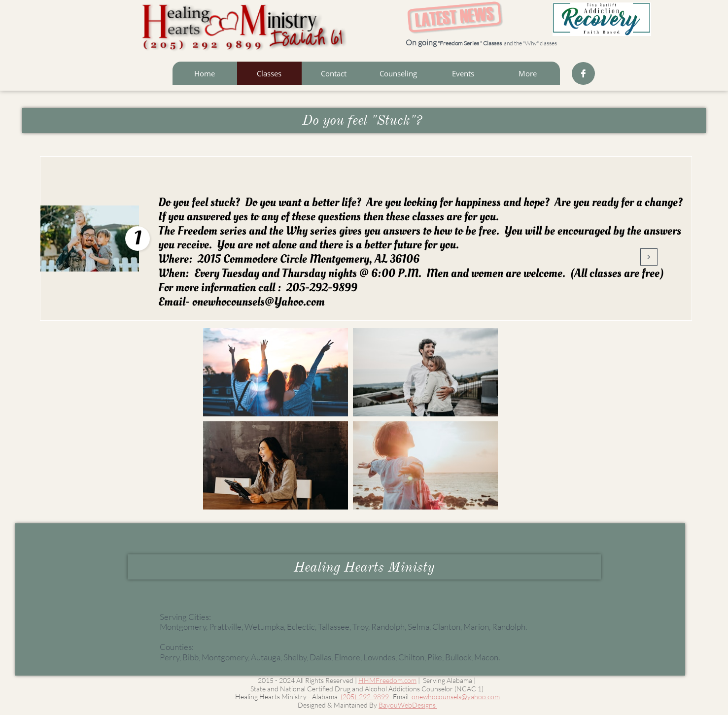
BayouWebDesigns (408, 705)
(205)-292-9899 (365, 697)
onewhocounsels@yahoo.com (456, 697)
